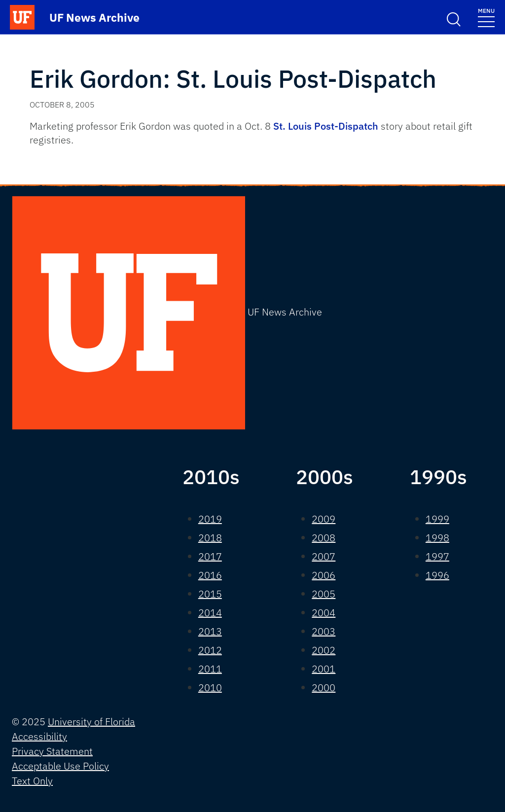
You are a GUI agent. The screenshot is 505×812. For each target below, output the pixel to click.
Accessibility (39, 736)
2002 (324, 650)
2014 (210, 613)
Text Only (32, 781)
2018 (210, 538)
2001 (324, 669)
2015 (210, 594)
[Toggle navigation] (486, 17)
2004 (324, 613)
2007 (324, 556)
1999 (437, 519)
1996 (437, 575)
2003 (324, 631)
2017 (210, 556)
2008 (324, 538)
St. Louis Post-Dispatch (327, 126)
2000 (324, 688)
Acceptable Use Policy (60, 766)
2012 (210, 650)
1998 (437, 538)
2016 (210, 575)
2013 (210, 631)
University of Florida (91, 722)
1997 (437, 556)
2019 (210, 519)
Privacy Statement (52, 751)
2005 (324, 594)
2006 (324, 575)
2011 (210, 669)
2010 (210, 688)
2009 (324, 519)
